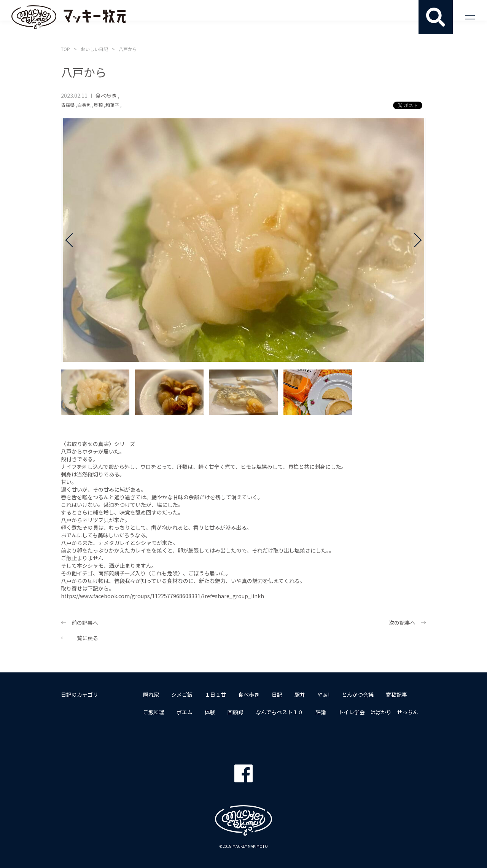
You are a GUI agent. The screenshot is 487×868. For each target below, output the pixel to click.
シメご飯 (182, 694)
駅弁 (300, 694)
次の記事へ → (407, 623)
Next (415, 240)
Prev (72, 240)
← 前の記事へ (80, 623)
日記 (277, 694)
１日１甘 (215, 694)
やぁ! (323, 694)
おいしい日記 (94, 49)
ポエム (185, 712)
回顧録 (236, 712)
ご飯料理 (154, 712)
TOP (65, 49)
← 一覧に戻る (80, 638)
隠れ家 (151, 694)
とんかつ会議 (358, 694)
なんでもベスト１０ (279, 712)
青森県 (68, 105)
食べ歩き (106, 96)
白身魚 (84, 105)
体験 (210, 712)
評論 (321, 712)
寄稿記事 (396, 694)
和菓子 (112, 105)
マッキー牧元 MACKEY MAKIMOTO (68, 17)
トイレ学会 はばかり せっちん (378, 712)
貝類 (98, 105)
